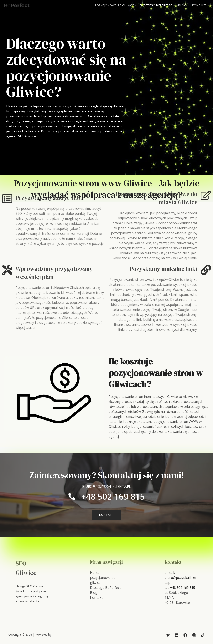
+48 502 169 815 (183, 588)
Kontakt (199, 5)
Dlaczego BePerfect (156, 5)
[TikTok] (203, 635)
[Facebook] (185, 635)
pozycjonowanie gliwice (114, 5)
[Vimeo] (168, 635)
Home (95, 573)
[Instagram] (194, 635)
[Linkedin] (177, 635)
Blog (182, 5)
